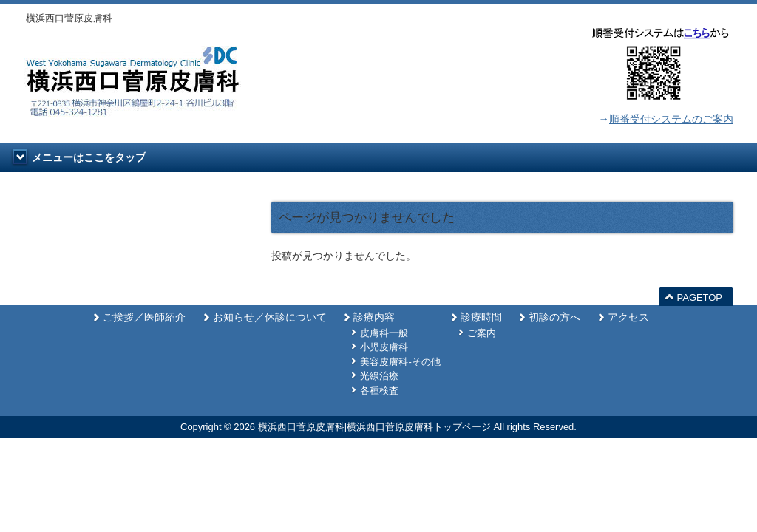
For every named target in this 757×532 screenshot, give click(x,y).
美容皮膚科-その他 (400, 362)
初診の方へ (554, 317)
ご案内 (482, 333)
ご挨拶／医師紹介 (144, 317)
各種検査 (379, 391)
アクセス (628, 317)
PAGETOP (700, 297)
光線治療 (379, 376)
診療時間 (481, 317)
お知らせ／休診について (270, 317)
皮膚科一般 (384, 333)
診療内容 (374, 317)
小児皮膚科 (384, 347)
